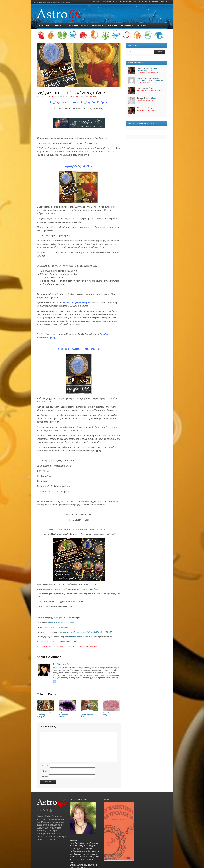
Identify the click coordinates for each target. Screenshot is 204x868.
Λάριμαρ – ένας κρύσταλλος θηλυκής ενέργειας (90, 714)
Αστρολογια (44, 25)
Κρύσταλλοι (75, 96)
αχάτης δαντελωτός (82, 647)
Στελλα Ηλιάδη (50, 96)
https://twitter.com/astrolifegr (57, 627)
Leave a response (95, 96)
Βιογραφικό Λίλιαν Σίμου (102, 2)
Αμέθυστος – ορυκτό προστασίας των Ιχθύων (67, 714)
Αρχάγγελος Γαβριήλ (67, 647)
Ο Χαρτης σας (59, 25)
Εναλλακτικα (127, 25)
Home (41, 2)
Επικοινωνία (165, 2)
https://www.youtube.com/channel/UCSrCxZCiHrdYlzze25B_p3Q (86, 632)
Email (45, 771)
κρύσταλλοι (94, 647)
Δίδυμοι (151, 88)
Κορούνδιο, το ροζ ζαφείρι (111, 713)
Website (45, 776)
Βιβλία (115, 2)
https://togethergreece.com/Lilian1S (62, 642)
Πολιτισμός (142, 25)
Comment (44, 731)
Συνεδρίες (143, 2)
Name (45, 766)
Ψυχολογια (112, 25)
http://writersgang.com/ (77, 637)
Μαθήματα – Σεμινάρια (128, 2)
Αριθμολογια (98, 25)
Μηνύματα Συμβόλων (78, 25)
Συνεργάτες (154, 2)
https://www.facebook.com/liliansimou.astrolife (66, 623)
